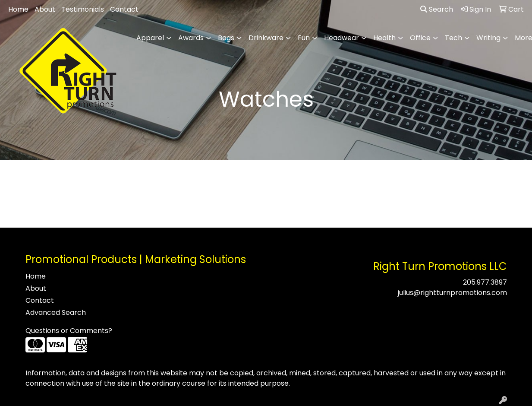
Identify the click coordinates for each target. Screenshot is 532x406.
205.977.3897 (485, 282)
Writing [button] (488, 38)
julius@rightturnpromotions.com (452, 293)
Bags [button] (226, 38)
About (45, 9)
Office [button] (420, 38)
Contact (124, 9)
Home (18, 9)
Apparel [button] (150, 38)
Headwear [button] (342, 38)
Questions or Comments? (69, 331)
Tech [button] (453, 38)
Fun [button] (304, 38)
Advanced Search (56, 312)
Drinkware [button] (266, 38)
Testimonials (83, 9)
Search (437, 9)
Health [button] (384, 38)
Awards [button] (191, 38)
